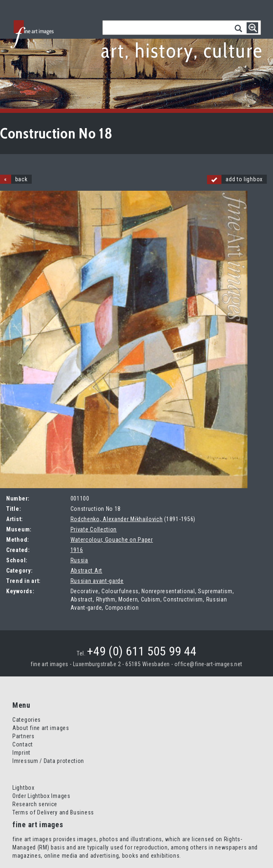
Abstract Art (86, 571)
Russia (79, 560)
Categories (27, 720)
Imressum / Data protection (48, 761)
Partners (24, 736)
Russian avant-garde (97, 581)
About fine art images (41, 728)
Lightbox (24, 788)
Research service (35, 804)
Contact (23, 744)
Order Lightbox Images (41, 796)
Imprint (21, 753)
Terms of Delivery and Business (53, 812)
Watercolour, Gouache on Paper (112, 540)
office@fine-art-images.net (208, 664)
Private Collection (94, 529)
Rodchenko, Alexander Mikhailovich (117, 519)
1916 (77, 550)
